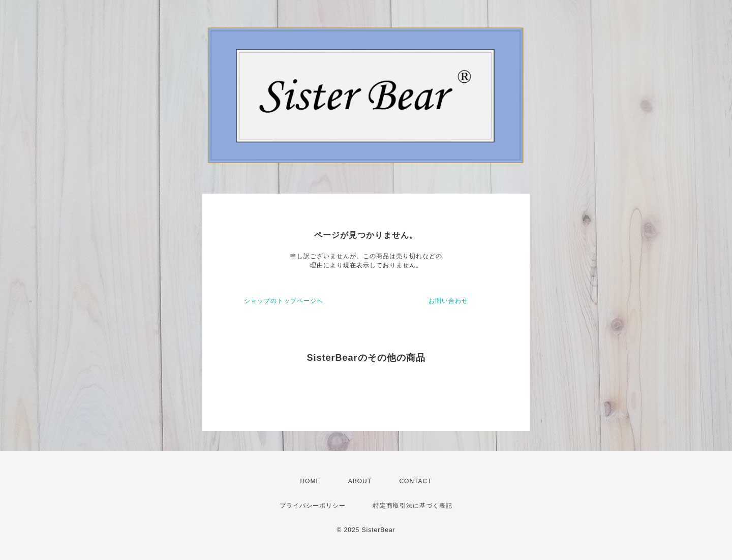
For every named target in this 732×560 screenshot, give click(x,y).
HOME (310, 481)
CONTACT (415, 481)
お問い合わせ (448, 301)
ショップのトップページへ (284, 301)
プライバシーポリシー (313, 506)
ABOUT (360, 481)
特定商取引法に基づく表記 (413, 506)
